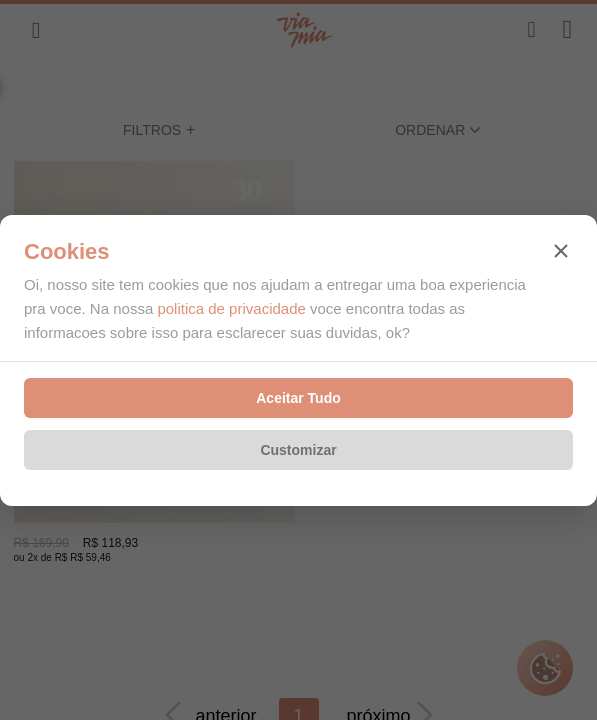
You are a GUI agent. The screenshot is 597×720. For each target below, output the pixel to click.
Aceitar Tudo (298, 398)
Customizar (298, 450)
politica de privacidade (231, 308)
